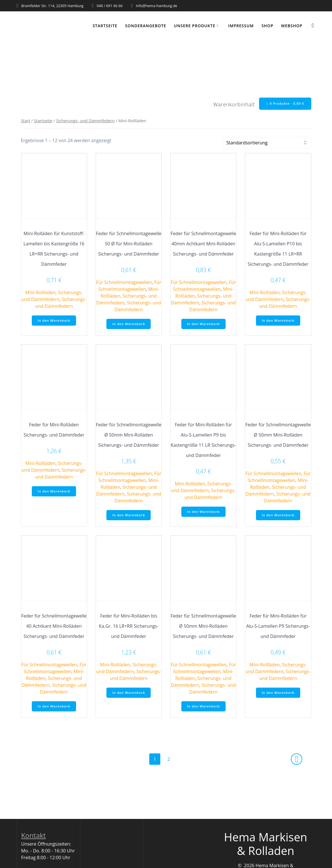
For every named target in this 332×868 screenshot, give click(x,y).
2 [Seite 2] (171, 762)
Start (26, 121)
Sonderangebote (146, 26)
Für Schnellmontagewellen (124, 283)
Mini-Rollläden (40, 293)
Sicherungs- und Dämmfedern (85, 121)
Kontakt (34, 838)
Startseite (105, 26)
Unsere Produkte (195, 26)
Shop (267, 26)
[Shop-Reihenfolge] (267, 144)
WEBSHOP (292, 26)
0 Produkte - (284, 104)
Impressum (241, 26)
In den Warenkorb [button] (54, 322)
